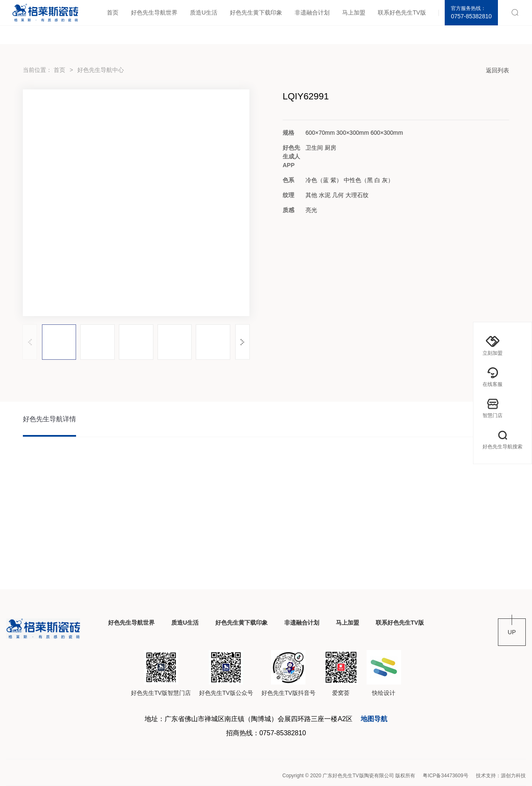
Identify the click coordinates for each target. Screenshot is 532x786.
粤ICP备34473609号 (445, 776)
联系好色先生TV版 (402, 12)
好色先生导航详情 (49, 419)
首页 (113, 12)
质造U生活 (204, 12)
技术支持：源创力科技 (501, 776)
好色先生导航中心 (101, 70)
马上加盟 (354, 12)
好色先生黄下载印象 (256, 12)
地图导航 (374, 719)
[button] (243, 342)
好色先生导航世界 (154, 12)
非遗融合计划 (312, 12)
